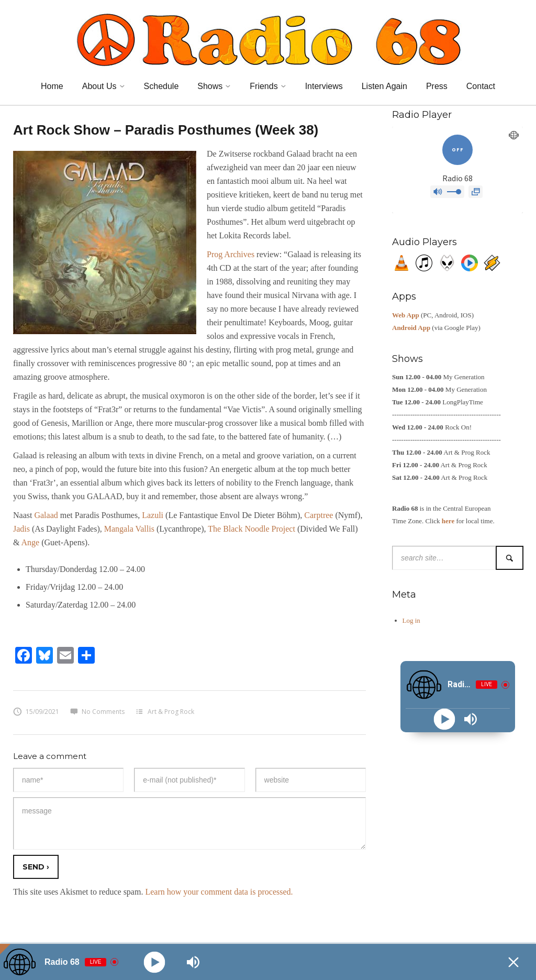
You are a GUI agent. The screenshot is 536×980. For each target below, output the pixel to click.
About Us (99, 86)
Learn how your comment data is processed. (219, 892)
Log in (411, 620)
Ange (31, 542)
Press (437, 86)
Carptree (319, 515)
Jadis (21, 529)
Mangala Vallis (129, 529)
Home (52, 86)
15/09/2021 (36, 712)
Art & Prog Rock (171, 712)
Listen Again (384, 86)
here (448, 521)
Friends (264, 86)
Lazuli (153, 515)
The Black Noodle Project (252, 529)
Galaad (46, 515)
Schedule (161, 86)
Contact (481, 86)
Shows (210, 86)
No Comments (97, 712)
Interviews (324, 86)
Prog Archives (231, 254)
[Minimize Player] (513, 962)
